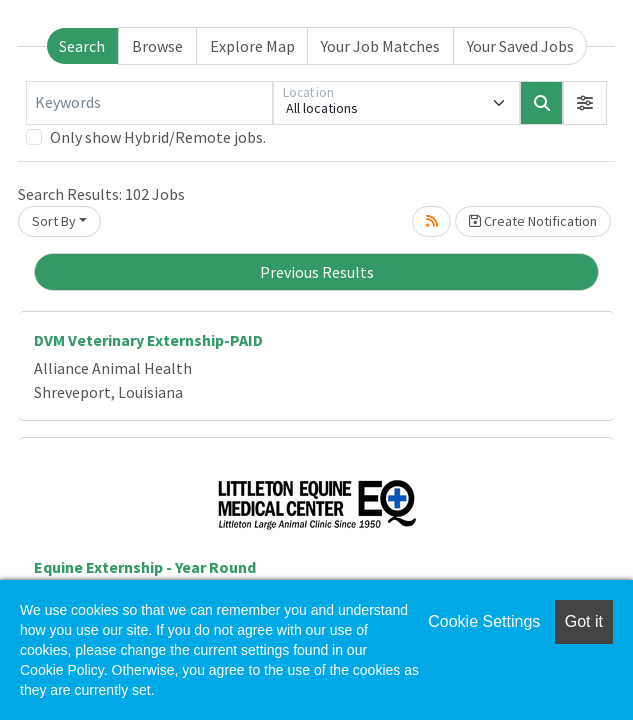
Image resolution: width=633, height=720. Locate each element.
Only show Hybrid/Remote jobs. (158, 137)
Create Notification (533, 221)
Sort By (54, 221)
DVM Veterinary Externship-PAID (148, 340)
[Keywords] (149, 103)
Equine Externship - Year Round (145, 567)
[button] (585, 103)
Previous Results (317, 272)
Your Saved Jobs (520, 46)
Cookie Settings (484, 621)
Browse (157, 46)
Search (82, 46)
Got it (584, 621)
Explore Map (252, 46)
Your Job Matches (380, 46)
